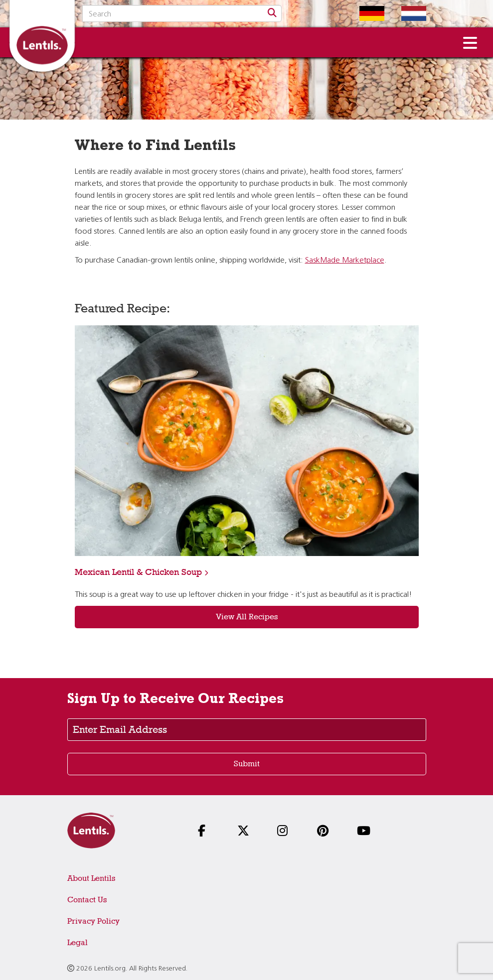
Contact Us (87, 900)
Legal (78, 942)
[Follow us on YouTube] (366, 832)
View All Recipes (247, 617)
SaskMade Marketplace (345, 261)
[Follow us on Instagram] (286, 832)
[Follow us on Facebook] (207, 832)
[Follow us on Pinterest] (326, 832)
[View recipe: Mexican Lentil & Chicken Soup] (247, 440)
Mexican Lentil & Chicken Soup (138, 572)
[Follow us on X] (246, 832)
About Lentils (91, 878)
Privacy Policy (93, 921)
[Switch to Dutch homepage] (406, 13)
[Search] (272, 13)
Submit (247, 764)
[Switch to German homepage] (364, 13)
